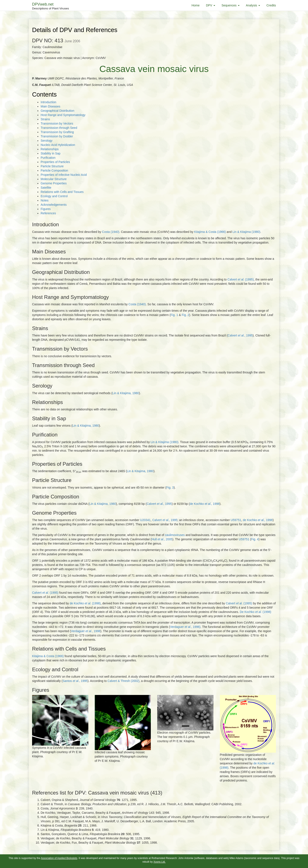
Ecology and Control (54, 196)
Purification (48, 158)
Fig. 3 (170, 488)
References (48, 213)
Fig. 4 (255, 539)
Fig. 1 (174, 315)
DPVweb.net (50, 6)
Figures (46, 209)
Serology (47, 141)
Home (196, 5)
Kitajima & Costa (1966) (210, 232)
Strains (45, 119)
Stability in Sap (51, 153)
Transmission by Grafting (57, 132)
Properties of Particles (55, 162)
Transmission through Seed (59, 128)
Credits (271, 5)
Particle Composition (54, 170)
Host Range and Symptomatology (63, 115)
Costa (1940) (111, 232)
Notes (45, 200)
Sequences (231, 5)
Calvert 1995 (159, 504)
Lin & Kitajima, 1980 (126, 393)
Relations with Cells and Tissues (62, 192)
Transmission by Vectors (57, 123)
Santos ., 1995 (75, 681)
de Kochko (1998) (85, 603)
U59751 (236, 520)
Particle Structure (52, 166)
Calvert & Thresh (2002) (124, 681)
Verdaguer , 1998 (86, 631)
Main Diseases (50, 106)
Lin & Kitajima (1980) (246, 232)
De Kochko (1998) (255, 612)
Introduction (48, 102)
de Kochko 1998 (205, 504)
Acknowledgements (54, 205)
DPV (211, 5)
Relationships (50, 149)
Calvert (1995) (241, 279)
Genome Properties (54, 183)
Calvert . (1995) (239, 603)
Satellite (46, 188)
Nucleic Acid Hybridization (58, 145)
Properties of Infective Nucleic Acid (64, 175)
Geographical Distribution (57, 111)
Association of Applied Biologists (59, 858)
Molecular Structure (54, 179)
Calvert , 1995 (240, 335)
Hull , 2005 (162, 539)
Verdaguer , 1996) (185, 627)
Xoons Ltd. (159, 862)
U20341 (145, 520)
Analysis (253, 5)
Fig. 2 (186, 315)
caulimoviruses (175, 535)
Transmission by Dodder (57, 136)
